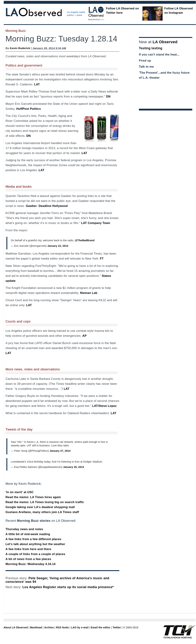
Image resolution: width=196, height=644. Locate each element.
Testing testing (151, 48)
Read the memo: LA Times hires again (33, 497)
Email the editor (100, 627)
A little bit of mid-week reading (28, 534)
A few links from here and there (28, 549)
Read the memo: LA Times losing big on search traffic (45, 502)
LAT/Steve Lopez (104, 406)
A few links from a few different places (33, 539)
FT (102, 259)
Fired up (145, 61)
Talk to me (146, 67)
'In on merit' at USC (20, 492)
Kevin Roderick (20, 48)
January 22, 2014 (58, 246)
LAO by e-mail (80, 627)
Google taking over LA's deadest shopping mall (40, 507)
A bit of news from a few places (28, 559)
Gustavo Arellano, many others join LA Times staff (42, 512)
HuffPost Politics (28, 109)
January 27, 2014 (60, 451)
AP (84, 336)
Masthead (36, 627)
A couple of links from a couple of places (35, 554)
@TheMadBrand (85, 240)
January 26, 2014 (74, 467)
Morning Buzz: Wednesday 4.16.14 (31, 564)
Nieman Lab (89, 293)
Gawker (31, 206)
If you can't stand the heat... (159, 55)
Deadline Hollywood (53, 206)
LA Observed (165, 42)
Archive (49, 627)
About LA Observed (16, 627)
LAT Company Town (96, 223)
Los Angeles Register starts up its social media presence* (68, 587)
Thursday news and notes (24, 529)
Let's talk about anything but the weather (35, 544)
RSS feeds (62, 627)
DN (108, 97)
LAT (37, 84)
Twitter (117, 627)
